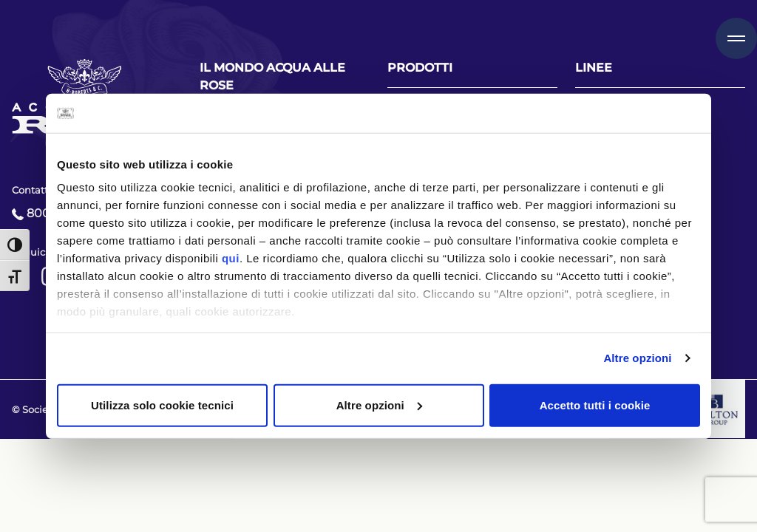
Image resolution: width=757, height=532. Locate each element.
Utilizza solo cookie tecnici (162, 405)
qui (231, 258)
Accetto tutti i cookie (595, 405)
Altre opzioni (637, 358)
